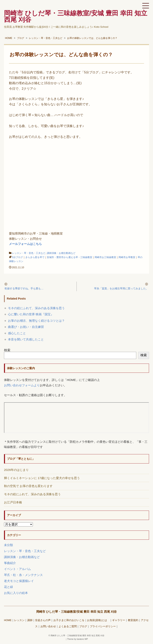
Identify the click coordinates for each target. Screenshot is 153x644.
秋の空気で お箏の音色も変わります (28, 486)
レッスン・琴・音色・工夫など (29, 253)
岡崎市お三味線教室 (105, 257)
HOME (8, 620)
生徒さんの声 (43, 620)
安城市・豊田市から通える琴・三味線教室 (70, 257)
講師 (30, 620)
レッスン (19, 620)
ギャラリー (119, 620)
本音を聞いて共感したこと (26, 339)
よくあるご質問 (68, 626)
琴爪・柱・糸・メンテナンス (23, 575)
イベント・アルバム (17, 569)
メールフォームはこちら (25, 244)
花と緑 (8, 587)
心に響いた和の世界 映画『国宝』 (31, 314)
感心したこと (17, 333)
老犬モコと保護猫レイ (19, 581)
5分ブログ (17, 257)
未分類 (8, 545)
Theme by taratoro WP (78, 639)
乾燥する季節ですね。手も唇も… (24, 288)
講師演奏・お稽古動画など (61, 253)
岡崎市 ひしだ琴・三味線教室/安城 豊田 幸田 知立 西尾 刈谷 (77, 612)
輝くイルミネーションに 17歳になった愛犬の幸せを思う (42, 478)
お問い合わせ (48, 626)
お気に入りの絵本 (16, 593)
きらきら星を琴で (35, 257)
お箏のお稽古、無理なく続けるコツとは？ (36, 321)
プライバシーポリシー (103, 626)
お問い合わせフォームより (22, 385)
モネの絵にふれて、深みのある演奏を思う (36, 308)
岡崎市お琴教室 (127, 257)
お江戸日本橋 (13, 502)
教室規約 (133, 620)
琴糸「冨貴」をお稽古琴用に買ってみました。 (121, 288)
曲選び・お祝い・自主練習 (26, 327)
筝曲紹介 (10, 563)
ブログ (83, 626)
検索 (7, 350)
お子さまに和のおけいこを (69, 620)
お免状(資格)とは (98, 620)
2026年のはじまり (16, 470)
